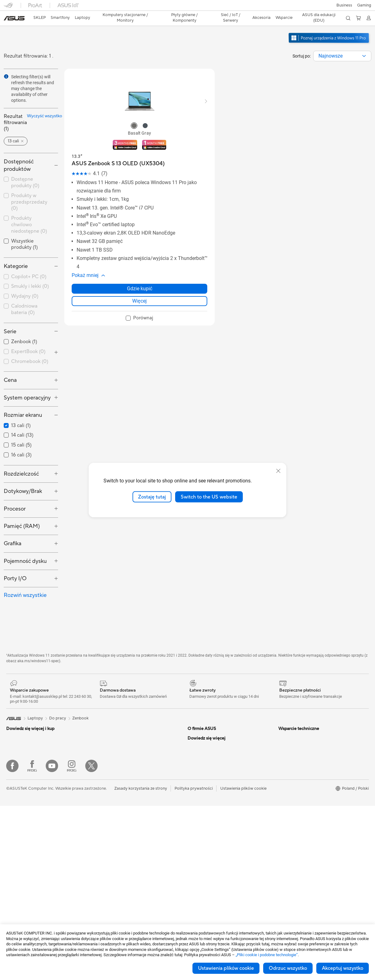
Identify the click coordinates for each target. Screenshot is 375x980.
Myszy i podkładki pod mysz (122, 852)
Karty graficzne (20, 899)
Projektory (16, 824)
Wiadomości (199, 740)
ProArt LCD (289, 805)
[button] (8, 7)
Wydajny (25, 279)
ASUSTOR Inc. (201, 767)
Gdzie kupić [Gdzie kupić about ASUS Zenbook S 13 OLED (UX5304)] (140, 278)
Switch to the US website (209, 497)
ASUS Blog (289, 823)
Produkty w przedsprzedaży (29, 185)
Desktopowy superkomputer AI (124, 823)
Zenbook (80, 701)
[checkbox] (31, 260)
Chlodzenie (106, 721)
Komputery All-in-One (26, 833)
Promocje (287, 786)
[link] (188, 8)
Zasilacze (104, 730)
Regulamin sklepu (203, 795)
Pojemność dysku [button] (25, 544)
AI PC (284, 749)
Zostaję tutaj (152, 497)
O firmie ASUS (201, 721)
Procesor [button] (15, 492)
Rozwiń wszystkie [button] (25, 578)
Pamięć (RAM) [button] (22, 509)
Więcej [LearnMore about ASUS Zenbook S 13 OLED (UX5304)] (139, 290)
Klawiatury (105, 842)
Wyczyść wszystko (40, 105)
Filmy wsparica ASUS (207, 851)
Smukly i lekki (30, 269)
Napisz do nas (200, 823)
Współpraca (199, 814)
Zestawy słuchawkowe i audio (123, 861)
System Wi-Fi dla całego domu (124, 805)
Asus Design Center (296, 767)
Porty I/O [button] (15, 561)
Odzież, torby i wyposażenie (121, 870)
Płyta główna (18, 889)
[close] (278, 471)
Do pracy (15, 768)
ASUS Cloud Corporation (211, 777)
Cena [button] (10, 363)
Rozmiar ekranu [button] (23, 398)
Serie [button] (10, 315)
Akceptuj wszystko (343, 968)
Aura (283, 842)
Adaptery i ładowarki (115, 889)
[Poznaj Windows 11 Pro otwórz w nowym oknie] (329, 33)
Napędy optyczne (112, 749)
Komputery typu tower (27, 843)
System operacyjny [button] (27, 381)
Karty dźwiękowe (112, 740)
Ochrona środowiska (297, 730)
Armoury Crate (292, 832)
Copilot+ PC (29, 260)
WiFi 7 (101, 777)
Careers (195, 730)
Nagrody (196, 758)
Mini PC (13, 861)
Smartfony (16, 731)
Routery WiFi (108, 796)
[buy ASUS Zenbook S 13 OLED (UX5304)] (118, 153)
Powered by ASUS (295, 795)
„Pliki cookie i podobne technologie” (267, 955)
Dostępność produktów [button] (19, 148)
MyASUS (196, 832)
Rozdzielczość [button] (21, 457)
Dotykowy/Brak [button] (23, 474)
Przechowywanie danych (118, 758)
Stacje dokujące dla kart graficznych (129, 898)
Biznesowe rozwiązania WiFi (121, 814)
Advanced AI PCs (294, 758)
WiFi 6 (101, 786)
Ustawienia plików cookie (226, 968)
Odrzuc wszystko (288, 968)
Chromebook (30, 344)
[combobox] (342, 45)
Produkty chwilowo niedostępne (29, 208)
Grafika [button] (13, 527)
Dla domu (15, 759)
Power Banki (107, 907)
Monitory (15, 815)
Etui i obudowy (109, 879)
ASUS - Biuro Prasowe (208, 749)
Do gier (13, 796)
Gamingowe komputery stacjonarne (39, 852)
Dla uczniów (17, 787)
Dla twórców (18, 777)
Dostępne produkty (25, 165)
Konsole (14, 740)
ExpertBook (28, 335)
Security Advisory (204, 842)
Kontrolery (106, 917)
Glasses (13, 870)
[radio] (134, 115)
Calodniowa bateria (24, 292)
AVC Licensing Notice (298, 814)
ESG (282, 721)
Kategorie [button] (16, 249)
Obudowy (15, 908)
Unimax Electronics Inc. (209, 786)
